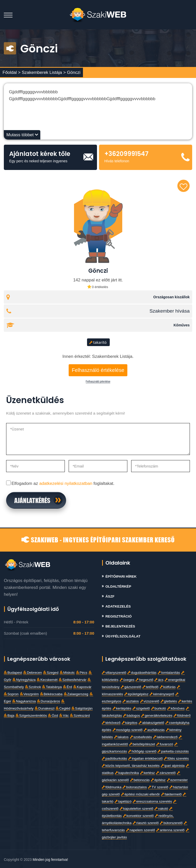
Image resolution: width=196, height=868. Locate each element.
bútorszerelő (171, 823)
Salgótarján (82, 708)
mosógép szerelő (128, 730)
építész (158, 780)
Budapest (13, 673)
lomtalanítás (169, 673)
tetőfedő (150, 687)
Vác (64, 716)
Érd (68, 687)
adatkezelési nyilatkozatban (66, 483)
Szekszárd (80, 716)
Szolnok (33, 687)
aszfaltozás (154, 730)
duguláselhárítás (142, 673)
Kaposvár (82, 687)
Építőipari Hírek (121, 576)
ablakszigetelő (151, 723)
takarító (98, 342)
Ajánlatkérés (32, 500)
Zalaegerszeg (76, 694)
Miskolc (67, 673)
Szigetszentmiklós (31, 716)
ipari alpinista (173, 766)
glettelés (169, 701)
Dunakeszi (45, 708)
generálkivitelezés (157, 716)
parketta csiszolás (173, 751)
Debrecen (33, 673)
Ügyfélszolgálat (123, 636)
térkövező (111, 723)
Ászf (110, 596)
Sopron (11, 694)
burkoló (159, 708)
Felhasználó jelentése (98, 382)
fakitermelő (171, 794)
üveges (127, 680)
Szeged (51, 673)
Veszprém (29, 694)
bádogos (131, 716)
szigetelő (141, 708)
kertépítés (122, 708)
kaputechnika (127, 773)
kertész (148, 773)
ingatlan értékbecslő (145, 758)
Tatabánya (52, 687)
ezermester (177, 780)
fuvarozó (165, 744)
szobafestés (141, 737)
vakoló (161, 809)
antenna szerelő (170, 830)
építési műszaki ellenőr (140, 794)
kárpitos (130, 723)
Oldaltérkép (118, 586)
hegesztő (144, 680)
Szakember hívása (170, 311)
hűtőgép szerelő (142, 751)
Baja (9, 716)
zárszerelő (166, 773)
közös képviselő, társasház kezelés (131, 766)
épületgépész (136, 694)
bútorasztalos (135, 787)
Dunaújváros (48, 701)
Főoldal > (11, 72)
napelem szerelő (141, 830)
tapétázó (123, 801)
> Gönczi (72, 72)
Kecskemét (47, 680)
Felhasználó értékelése (98, 370)
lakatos (121, 737)
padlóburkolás (114, 758)
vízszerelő (150, 701)
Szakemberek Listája (42, 72)
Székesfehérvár (72, 680)
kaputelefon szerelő (137, 809)
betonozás (140, 780)
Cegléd (63, 708)
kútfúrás (168, 687)
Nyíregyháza (24, 680)
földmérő (182, 716)
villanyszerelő (114, 673)
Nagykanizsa (24, 701)
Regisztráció (119, 616)
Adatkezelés (118, 606)
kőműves (176, 708)
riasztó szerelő (146, 823)
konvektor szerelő (138, 816)
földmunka (112, 787)
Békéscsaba (51, 694)
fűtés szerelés (176, 758)
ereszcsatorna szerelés (152, 801)
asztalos (131, 701)
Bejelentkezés (120, 626)
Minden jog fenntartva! (50, 860)
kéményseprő (162, 694)
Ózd (53, 716)
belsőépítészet (142, 744)
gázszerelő (131, 687)
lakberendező (165, 737)
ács (159, 680)
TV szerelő (158, 787)
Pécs (82, 673)
